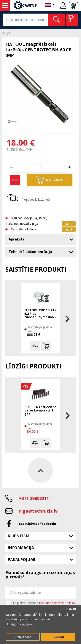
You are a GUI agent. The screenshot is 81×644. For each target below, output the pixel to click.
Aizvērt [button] (71, 609)
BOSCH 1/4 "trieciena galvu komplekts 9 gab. (40, 411)
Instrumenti (5, 5)
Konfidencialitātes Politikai (57, 603)
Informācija (21, 548)
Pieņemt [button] (58, 637)
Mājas (7, 33)
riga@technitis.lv (38, 511)
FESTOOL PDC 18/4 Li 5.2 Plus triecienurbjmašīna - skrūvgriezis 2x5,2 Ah (40, 314)
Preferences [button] (23, 637)
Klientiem (18, 536)
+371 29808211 (34, 498)
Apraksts (16, 239)
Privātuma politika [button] (19, 624)
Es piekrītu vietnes (44, 603)
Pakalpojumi (21, 559)
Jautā (69, 224)
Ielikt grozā (49, 180)
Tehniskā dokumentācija (30, 252)
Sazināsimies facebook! (37, 524)
